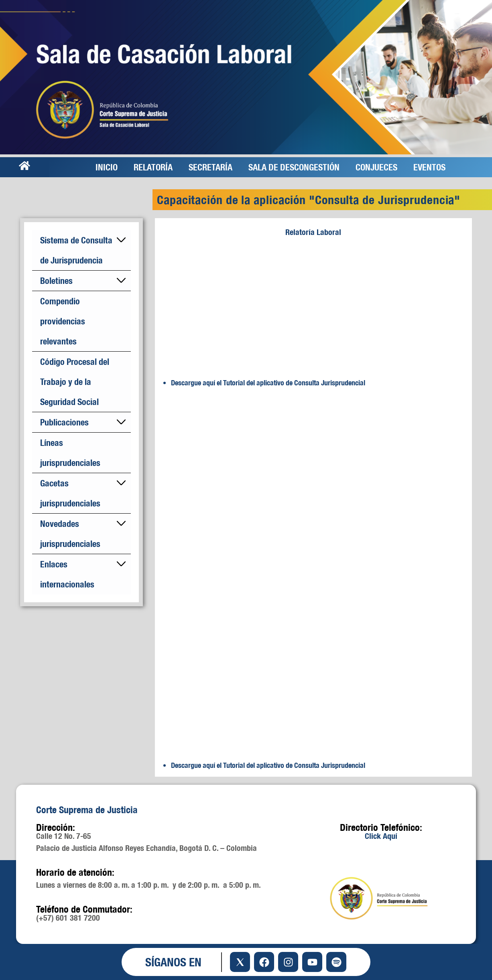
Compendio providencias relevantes (63, 321)
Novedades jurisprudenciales (70, 534)
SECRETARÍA (210, 167)
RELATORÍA (153, 167)
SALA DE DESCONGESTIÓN (294, 167)
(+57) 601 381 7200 (68, 918)
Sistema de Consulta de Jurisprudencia (76, 250)
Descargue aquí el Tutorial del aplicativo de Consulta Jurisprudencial (268, 383)
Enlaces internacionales (67, 574)
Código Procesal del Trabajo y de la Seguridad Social (75, 382)
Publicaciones (64, 422)
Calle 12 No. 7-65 (64, 836)
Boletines (56, 280)
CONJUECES (376, 167)
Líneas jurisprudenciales (70, 453)
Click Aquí (381, 836)
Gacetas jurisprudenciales (70, 493)
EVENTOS (429, 167)
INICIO (107, 167)
